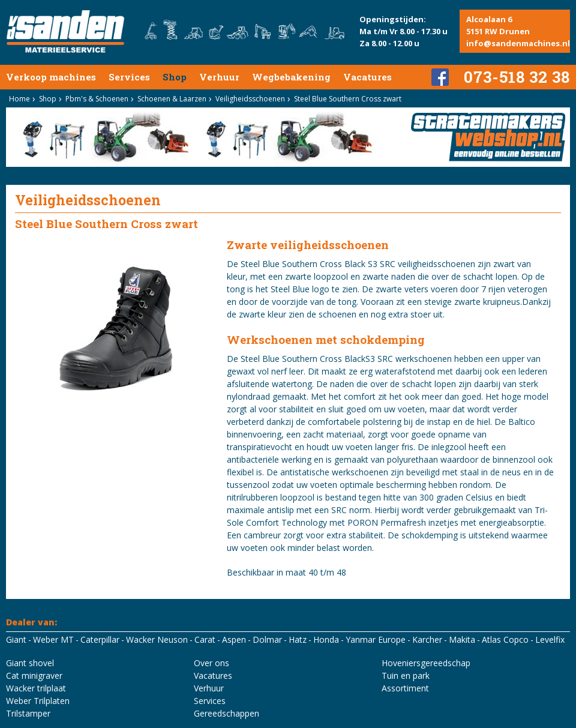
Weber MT (53, 639)
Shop (175, 77)
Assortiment (405, 688)
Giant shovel (30, 663)
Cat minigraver (34, 675)
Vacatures (367, 77)
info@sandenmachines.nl (518, 43)
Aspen (234, 639)
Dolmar (267, 639)
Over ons (211, 663)
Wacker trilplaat (36, 688)
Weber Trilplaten (38, 701)
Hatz (298, 639)
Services (129, 77)
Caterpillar (100, 639)
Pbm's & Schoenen (97, 99)
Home (19, 99)
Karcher (427, 639)
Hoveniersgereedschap (426, 663)
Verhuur (219, 77)
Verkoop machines (51, 77)
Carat (205, 639)
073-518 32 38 (517, 77)
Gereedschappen (226, 713)
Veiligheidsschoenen (250, 99)
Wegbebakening (291, 77)
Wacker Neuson (157, 639)
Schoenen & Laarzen (172, 99)
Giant (16, 639)
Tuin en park (406, 675)
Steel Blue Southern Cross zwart (348, 99)
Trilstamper (28, 713)
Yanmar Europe (376, 639)
